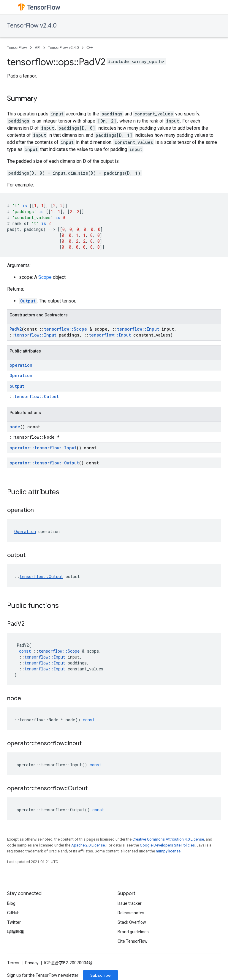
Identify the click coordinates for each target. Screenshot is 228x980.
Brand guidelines (133, 932)
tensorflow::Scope (65, 329)
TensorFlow (17, 48)
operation (21, 365)
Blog (11, 903)
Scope (45, 277)
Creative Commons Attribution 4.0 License (168, 839)
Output (28, 301)
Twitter (14, 922)
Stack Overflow (132, 922)
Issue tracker (130, 903)
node (15, 427)
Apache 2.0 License (88, 845)
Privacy (32, 963)
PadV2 (16, 329)
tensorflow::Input (138, 329)
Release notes (131, 913)
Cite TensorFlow (133, 941)
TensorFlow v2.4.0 (32, 26)
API (38, 48)
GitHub (13, 913)
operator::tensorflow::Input (43, 448)
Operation (21, 375)
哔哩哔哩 (15, 932)
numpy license (168, 851)
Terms (13, 963)
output (17, 386)
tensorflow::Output (37, 396)
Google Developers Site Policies (167, 845)
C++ (90, 48)
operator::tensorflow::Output (44, 463)
